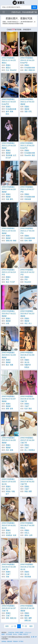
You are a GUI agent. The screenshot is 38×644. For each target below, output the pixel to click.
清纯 (7, 618)
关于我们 (21, 641)
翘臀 (30, 618)
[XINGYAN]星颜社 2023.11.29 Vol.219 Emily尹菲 (27, 146)
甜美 (11, 409)
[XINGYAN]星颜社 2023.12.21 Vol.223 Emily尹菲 (9, 102)
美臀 (7, 409)
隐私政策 (10, 641)
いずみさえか (28, 632)
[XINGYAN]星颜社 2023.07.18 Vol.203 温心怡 (9, 482)
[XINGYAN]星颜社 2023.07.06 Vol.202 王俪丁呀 (27, 482)
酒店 (26, 70)
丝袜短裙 (28, 199)
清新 (26, 111)
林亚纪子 (26, 634)
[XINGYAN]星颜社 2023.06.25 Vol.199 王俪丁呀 (9, 567)
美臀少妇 (28, 620)
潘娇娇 (27, 109)
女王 (15, 155)
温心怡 (27, 362)
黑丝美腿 (28, 577)
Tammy (15, 634)
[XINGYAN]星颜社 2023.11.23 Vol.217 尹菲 (27, 189)
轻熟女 (27, 367)
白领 (7, 323)
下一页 (24, 626)
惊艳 (26, 241)
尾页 (31, 626)
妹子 (7, 494)
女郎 (31, 535)
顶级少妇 (9, 241)
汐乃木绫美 (9, 634)
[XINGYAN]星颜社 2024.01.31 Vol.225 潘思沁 (9, 60)
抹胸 (11, 450)
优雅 (11, 365)
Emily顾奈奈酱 (30, 68)
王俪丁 (27, 406)
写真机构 (15, 641)
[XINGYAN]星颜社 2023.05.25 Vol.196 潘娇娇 (27, 608)
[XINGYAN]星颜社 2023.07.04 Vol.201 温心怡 (9, 525)
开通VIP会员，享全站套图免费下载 (24, 12)
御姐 (15, 241)
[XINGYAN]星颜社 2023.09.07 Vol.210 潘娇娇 (27, 314)
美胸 (11, 111)
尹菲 (7, 280)
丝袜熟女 (32, 450)
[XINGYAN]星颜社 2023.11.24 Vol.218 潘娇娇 (9, 146)
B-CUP (8, 158)
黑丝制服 (9, 155)
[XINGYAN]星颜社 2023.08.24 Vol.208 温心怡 (27, 355)
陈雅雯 (21, 632)
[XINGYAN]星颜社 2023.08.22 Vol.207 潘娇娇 (9, 399)
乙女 (7, 70)
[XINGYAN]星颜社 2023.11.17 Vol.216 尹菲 (27, 231)
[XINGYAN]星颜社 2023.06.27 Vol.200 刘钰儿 (27, 525)
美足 (7, 282)
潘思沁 (8, 68)
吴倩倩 (17, 632)
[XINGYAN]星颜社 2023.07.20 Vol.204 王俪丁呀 (27, 440)
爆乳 (11, 199)
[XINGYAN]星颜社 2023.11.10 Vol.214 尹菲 (9, 272)
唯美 (26, 618)
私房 (26, 409)
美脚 (30, 241)
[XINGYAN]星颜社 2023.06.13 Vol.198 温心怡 (27, 567)
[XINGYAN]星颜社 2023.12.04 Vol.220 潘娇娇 (9, 189)
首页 (7, 626)
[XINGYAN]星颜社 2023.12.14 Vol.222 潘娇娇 (27, 102)
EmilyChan (11, 632)
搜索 (34, 7)
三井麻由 (20, 634)
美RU (26, 535)
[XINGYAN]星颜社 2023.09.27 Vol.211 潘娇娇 (9, 314)
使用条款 (4, 641)
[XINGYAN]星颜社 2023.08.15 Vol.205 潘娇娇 (9, 440)
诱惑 (30, 409)
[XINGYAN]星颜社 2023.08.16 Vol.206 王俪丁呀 (27, 399)
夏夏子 (3, 634)
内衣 (7, 450)
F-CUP (12, 282)
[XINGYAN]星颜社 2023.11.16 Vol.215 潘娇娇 (9, 231)
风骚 (26, 491)
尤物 (7, 577)
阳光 (7, 114)
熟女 (7, 365)
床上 (30, 323)
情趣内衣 (28, 365)
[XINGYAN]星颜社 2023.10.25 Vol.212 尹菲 (27, 272)
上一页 (14, 626)
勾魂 (7, 199)
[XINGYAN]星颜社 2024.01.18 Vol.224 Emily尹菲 (27, 60)
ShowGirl (13, 70)
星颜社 (8, 65)
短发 (15, 535)
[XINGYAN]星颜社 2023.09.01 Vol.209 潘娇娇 (9, 355)
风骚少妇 (32, 70)
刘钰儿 (27, 533)
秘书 (7, 111)
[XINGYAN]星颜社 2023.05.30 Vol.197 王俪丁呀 (9, 608)
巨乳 (30, 111)
